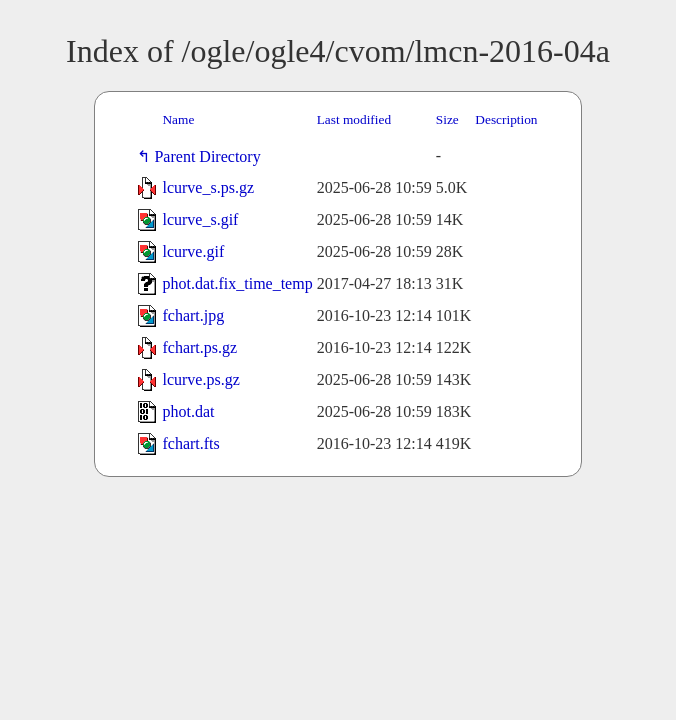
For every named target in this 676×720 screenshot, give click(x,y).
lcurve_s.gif (200, 219)
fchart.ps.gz (199, 347)
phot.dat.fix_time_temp (237, 283)
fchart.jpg (193, 315)
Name (178, 119)
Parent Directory (211, 156)
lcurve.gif (193, 251)
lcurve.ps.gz (200, 379)
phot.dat (188, 411)
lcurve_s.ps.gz (208, 187)
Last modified (354, 119)
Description (506, 119)
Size (447, 119)
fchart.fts (190, 443)
